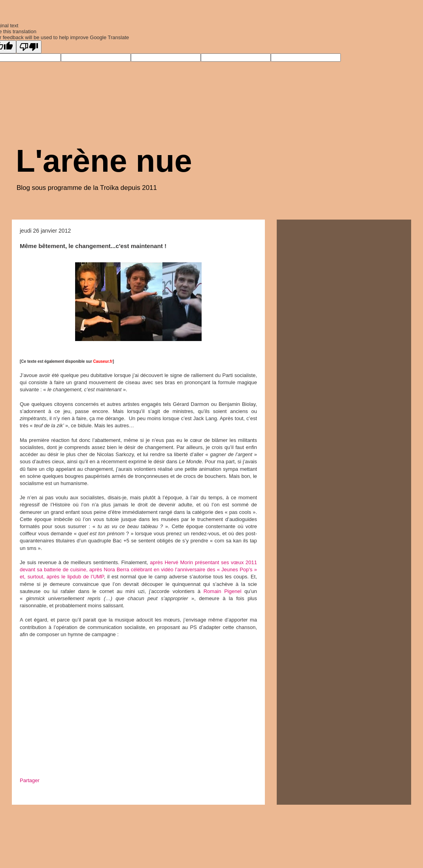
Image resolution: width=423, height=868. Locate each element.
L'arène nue (104, 161)
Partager (30, 780)
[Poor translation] (29, 47)
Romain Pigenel (223, 591)
